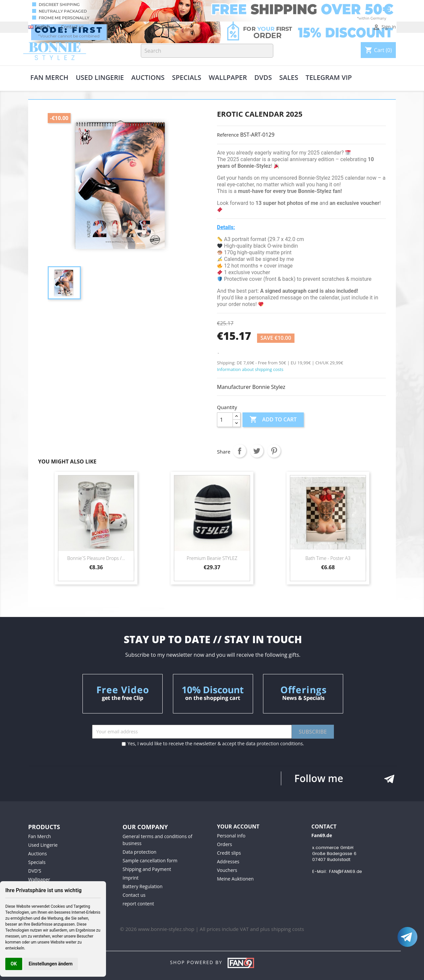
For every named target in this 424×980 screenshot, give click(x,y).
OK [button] (14, 964)
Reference (228, 135)
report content (138, 904)
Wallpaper (228, 78)
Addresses (228, 861)
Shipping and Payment (147, 869)
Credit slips (229, 853)
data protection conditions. (275, 743)
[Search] (207, 51)
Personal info (231, 836)
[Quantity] (225, 420)
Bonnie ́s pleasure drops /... (96, 558)
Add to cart (273, 420)
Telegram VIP (329, 78)
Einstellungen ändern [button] (51, 964)
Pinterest (274, 451)
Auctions (148, 78)
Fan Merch (50, 78)
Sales (289, 78)
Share (239, 451)
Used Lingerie (100, 78)
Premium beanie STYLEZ (212, 558)
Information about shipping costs (250, 369)
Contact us (72, 27)
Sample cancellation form (150, 860)
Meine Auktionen (235, 879)
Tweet (257, 451)
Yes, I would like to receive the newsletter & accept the (213, 743)
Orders (224, 844)
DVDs (263, 78)
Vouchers (227, 870)
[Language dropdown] (42, 27)
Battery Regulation (143, 886)
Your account (238, 827)
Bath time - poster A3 (328, 558)
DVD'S (35, 871)
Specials (186, 78)
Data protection (139, 852)
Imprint (131, 878)
